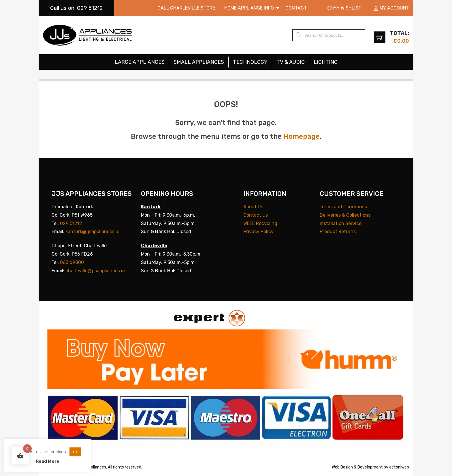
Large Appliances (140, 62)
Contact (296, 8)
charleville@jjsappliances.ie (95, 271)
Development (370, 467)
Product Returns (338, 232)
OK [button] (75, 452)
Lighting (326, 62)
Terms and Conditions (343, 207)
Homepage (302, 136)
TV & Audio (291, 62)
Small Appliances (199, 62)
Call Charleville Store (186, 8)
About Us (253, 207)
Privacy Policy (258, 232)
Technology (250, 62)
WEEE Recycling (260, 223)
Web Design (342, 467)
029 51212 (71, 223)
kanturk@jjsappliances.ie (92, 232)
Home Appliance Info (249, 8)
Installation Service (341, 223)
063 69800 (72, 262)
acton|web (399, 467)
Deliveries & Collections (345, 215)
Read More (48, 461)
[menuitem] (186, 8)
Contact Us (256, 215)
